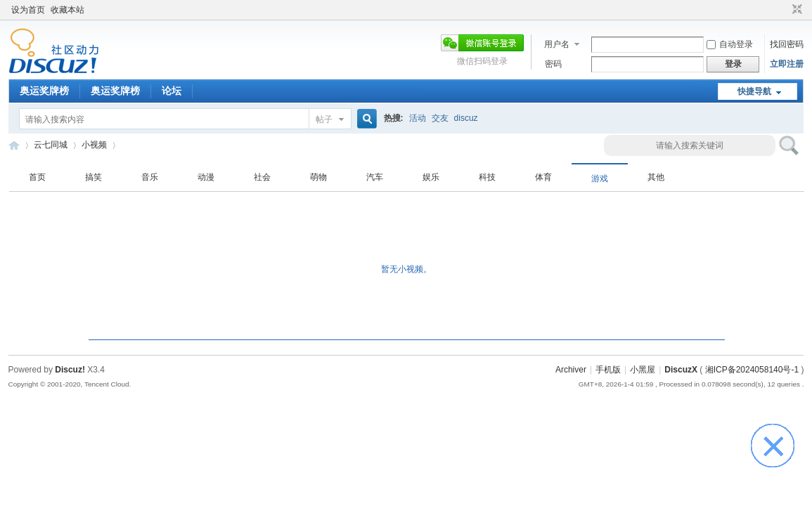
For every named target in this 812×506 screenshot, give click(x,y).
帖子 (324, 119)
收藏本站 (67, 10)
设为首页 (28, 10)
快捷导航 (754, 91)
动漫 (206, 177)
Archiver (571, 370)
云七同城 (14, 145)
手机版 (608, 370)
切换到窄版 (795, 10)
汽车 (375, 177)
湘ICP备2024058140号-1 (752, 370)
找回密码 (787, 44)
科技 (487, 177)
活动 (418, 118)
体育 (543, 177)
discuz (466, 118)
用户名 (557, 44)
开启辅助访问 (784, 10)
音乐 (150, 177)
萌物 (318, 177)
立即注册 (787, 64)
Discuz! (70, 370)
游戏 (600, 179)
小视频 (94, 145)
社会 (262, 177)
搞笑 (94, 177)
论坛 (172, 91)
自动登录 (730, 44)
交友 (440, 118)
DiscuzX (681, 370)
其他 (656, 177)
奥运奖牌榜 (44, 91)
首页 (37, 177)
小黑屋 (643, 370)
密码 (553, 64)
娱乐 (431, 177)
